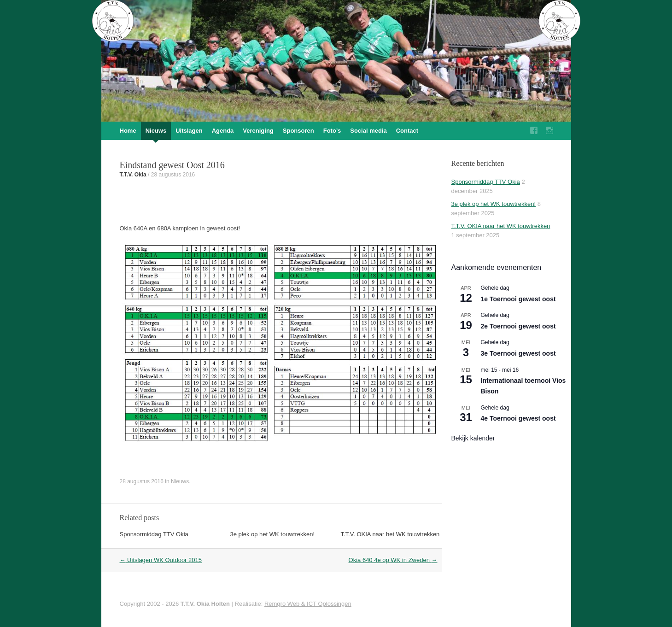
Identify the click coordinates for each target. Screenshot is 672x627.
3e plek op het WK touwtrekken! (273, 534)
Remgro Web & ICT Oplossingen (308, 604)
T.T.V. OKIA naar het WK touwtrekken (390, 534)
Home (128, 131)
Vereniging (258, 131)
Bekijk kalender (473, 438)
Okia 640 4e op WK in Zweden (393, 560)
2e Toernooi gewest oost (518, 326)
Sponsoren (298, 131)
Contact (407, 131)
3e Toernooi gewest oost (518, 353)
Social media (368, 131)
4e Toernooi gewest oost (518, 418)
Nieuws (156, 131)
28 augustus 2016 (173, 175)
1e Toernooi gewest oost (518, 299)
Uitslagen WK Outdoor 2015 (161, 560)
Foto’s (332, 131)
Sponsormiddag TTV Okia (154, 534)
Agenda (223, 131)
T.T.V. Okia (133, 175)
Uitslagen (189, 131)
